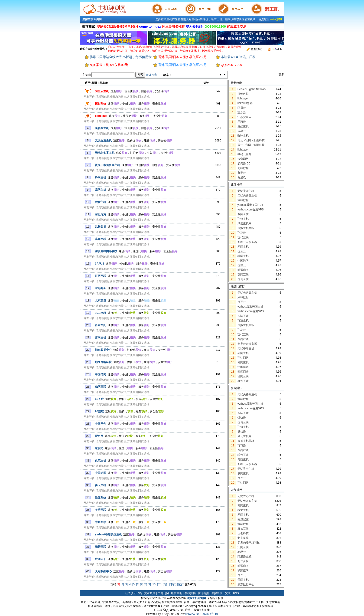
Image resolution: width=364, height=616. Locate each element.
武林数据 (243, 200)
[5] (134, 584)
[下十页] (162, 584)
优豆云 (242, 251)
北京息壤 (243, 538)
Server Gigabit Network (252, 89)
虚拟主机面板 (246, 228)
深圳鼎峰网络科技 (249, 543)
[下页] (173, 584)
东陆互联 (243, 214)
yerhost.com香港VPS (251, 210)
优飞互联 (243, 279)
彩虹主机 (243, 126)
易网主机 (243, 247)
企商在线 (243, 339)
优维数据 (243, 94)
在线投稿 (190, 593)
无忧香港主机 (246, 191)
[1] (118, 584)
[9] (149, 584)
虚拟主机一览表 (221, 593)
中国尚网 (243, 261)
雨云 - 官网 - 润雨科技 (251, 140)
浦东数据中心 (246, 584)
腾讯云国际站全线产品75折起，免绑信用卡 (121, 57)
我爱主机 (243, 510)
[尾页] (181, 584)
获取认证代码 (133, 593)
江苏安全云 (244, 117)
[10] (154, 584)
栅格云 (242, 432)
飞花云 (242, 233)
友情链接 (203, 593)
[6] (138, 584)
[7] (141, 584)
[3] (126, 584)
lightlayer (243, 98)
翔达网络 (243, 358)
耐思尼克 (243, 519)
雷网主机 (243, 580)
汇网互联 (243, 547)
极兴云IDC (244, 164)
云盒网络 (243, 159)
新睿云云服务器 (247, 242)
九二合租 (243, 561)
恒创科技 (243, 533)
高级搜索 (151, 75)
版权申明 (177, 593)
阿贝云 (242, 108)
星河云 (242, 122)
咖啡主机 (243, 136)
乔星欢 (242, 177)
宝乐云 (242, 112)
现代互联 (243, 237)
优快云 (242, 265)
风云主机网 (244, 223)
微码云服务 (244, 154)
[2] (122, 584)
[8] (145, 584)
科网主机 (243, 256)
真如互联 (243, 381)
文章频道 (150, 593)
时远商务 (243, 270)
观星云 (242, 131)
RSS (236, 593)
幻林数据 (243, 168)
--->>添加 (276, 19)
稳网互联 (243, 275)
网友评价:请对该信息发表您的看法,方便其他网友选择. (117, 97)
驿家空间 (243, 570)
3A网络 (242, 552)
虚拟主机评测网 (92, 19)
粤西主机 (243, 459)
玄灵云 (242, 173)
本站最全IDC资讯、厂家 (238, 57)
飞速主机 (243, 219)
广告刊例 (163, 593)
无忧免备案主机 (247, 196)
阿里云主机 (244, 557)
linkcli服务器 (245, 103)
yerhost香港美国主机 (250, 205)
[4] (130, 584)
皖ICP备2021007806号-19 (201, 614)
